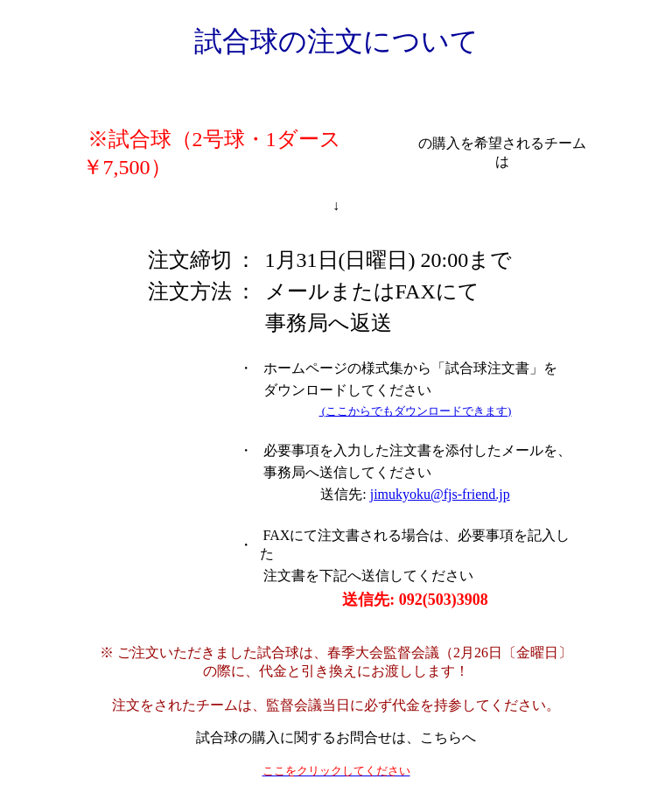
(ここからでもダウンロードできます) (416, 411)
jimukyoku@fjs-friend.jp (440, 494)
